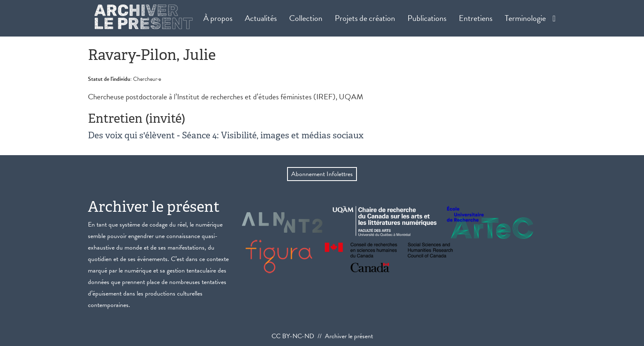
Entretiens (476, 18)
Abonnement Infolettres (322, 174)
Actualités (261, 18)
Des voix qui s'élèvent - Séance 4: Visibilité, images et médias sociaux (226, 135)
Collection (306, 18)
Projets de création (365, 18)
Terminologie (525, 18)
